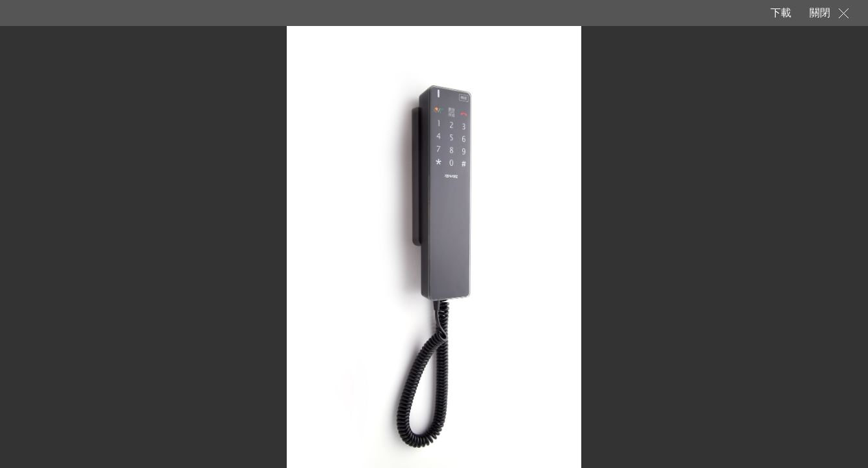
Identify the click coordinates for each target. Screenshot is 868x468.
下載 (780, 13)
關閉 (820, 13)
